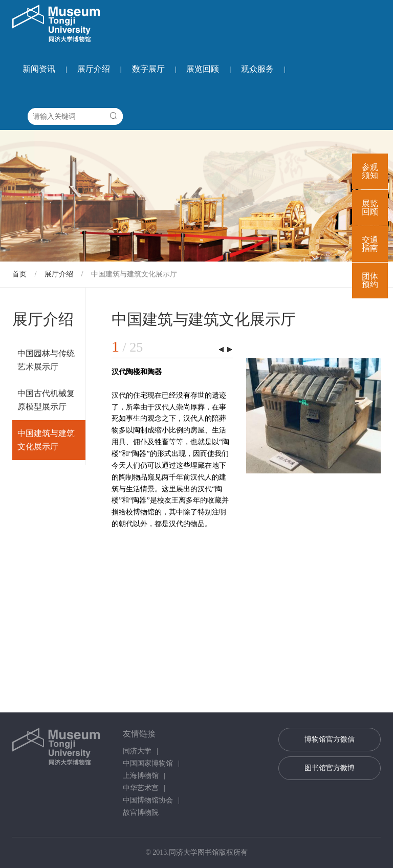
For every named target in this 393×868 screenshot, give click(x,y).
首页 (19, 274)
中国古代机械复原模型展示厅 (46, 400)
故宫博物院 (141, 812)
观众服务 (257, 69)
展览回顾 (203, 69)
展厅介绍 (94, 69)
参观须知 (370, 171)
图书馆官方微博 (330, 768)
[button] (230, 350)
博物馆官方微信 (330, 739)
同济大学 (137, 751)
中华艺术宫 (141, 788)
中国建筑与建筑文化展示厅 (134, 274)
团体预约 (370, 280)
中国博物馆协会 (148, 800)
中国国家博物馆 (148, 763)
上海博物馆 (141, 776)
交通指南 (370, 244)
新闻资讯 (39, 69)
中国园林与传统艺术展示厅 (46, 360)
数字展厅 (148, 69)
